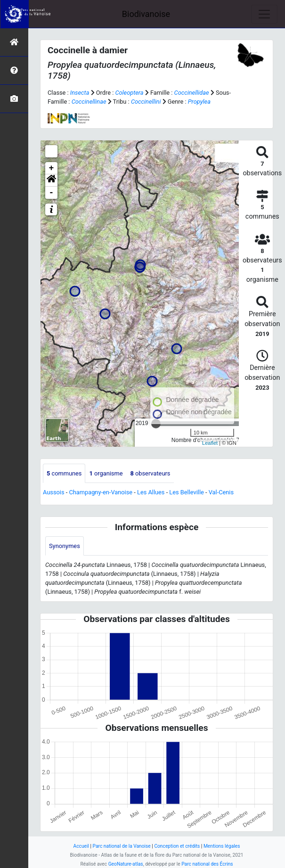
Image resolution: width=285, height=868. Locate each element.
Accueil (81, 846)
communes (64, 473)
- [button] (52, 193)
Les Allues (151, 492)
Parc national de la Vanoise (122, 846)
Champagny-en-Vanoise (101, 492)
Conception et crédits (177, 846)
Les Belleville (186, 492)
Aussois (54, 492)
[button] (51, 180)
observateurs (150, 473)
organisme (106, 473)
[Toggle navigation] (264, 14)
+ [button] (52, 168)
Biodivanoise (146, 14)
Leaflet (210, 443)
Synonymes (65, 546)
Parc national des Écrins (207, 864)
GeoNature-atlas (126, 864)
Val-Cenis (221, 492)
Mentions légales (222, 846)
